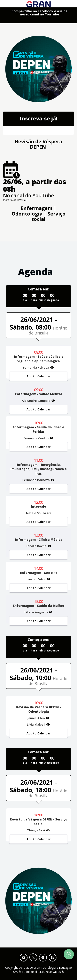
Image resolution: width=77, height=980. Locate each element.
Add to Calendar (38, 376)
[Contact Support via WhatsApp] (69, 954)
